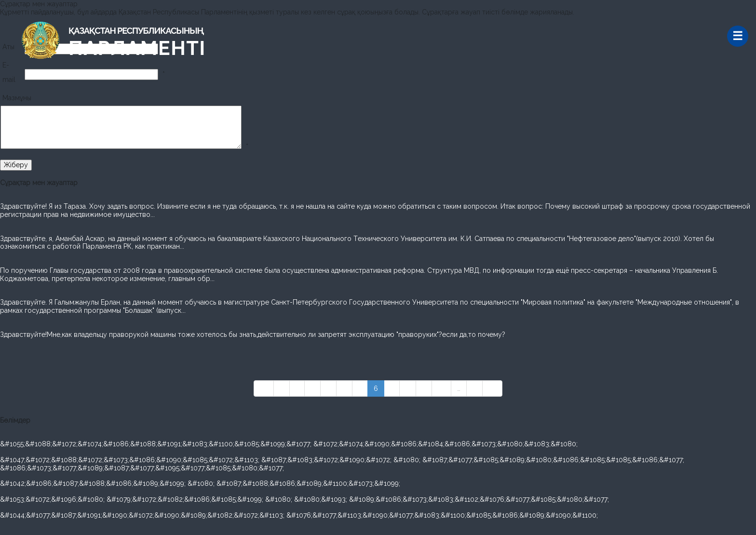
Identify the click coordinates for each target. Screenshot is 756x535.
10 (441, 388)
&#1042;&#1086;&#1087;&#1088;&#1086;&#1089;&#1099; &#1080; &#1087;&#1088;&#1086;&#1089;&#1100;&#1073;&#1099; (200, 483)
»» (492, 388)
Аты (8, 47)
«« (264, 388)
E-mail (9, 72)
